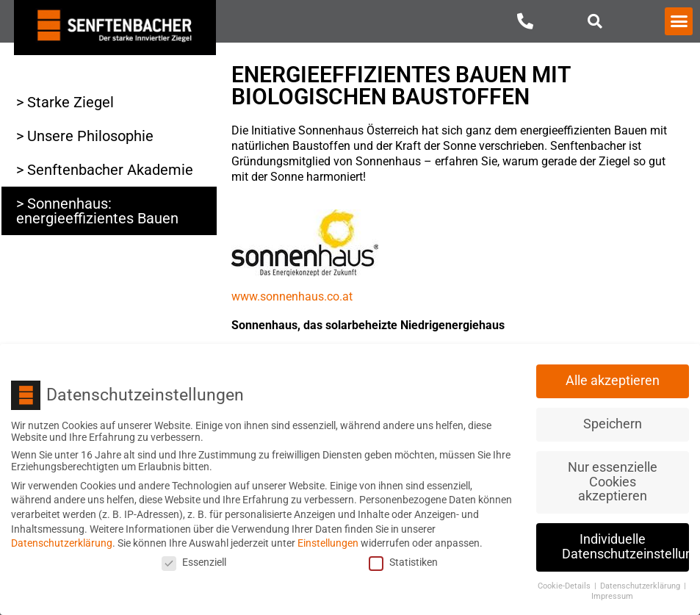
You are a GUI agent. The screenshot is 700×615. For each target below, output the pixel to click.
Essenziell (194, 560)
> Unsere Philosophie (85, 136)
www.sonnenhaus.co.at (292, 296)
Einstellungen (328, 541)
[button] (595, 21)
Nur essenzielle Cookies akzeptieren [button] (613, 479)
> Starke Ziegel (65, 102)
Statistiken (403, 560)
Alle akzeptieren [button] (613, 378)
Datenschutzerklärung (62, 541)
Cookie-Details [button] (565, 584)
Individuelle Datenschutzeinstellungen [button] (625, 544)
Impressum (612, 594)
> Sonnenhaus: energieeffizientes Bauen (97, 211)
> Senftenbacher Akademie (105, 170)
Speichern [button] (613, 422)
